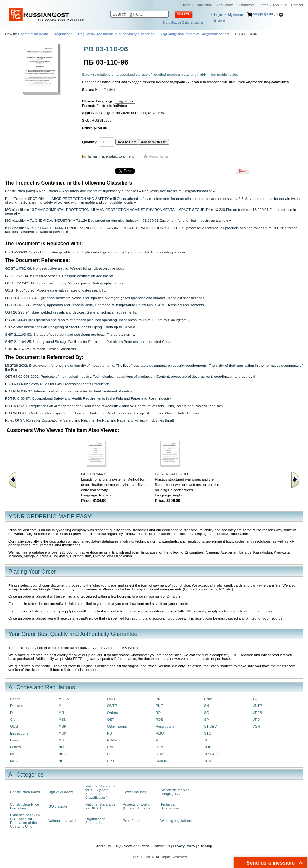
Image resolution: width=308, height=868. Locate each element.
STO (208, 733)
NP (61, 761)
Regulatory (224, 5)
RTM (159, 754)
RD (158, 713)
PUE (159, 706)
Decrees (17, 713)
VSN (256, 726)
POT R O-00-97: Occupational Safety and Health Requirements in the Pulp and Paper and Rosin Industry (88, 398)
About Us (280, 5)
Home (186, 5)
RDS (159, 720)
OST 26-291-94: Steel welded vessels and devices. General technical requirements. (71, 312)
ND (61, 747)
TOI (207, 747)
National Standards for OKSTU (100, 806)
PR (158, 699)
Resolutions (165, 726)
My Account (237, 15)
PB (110, 733)
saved (219, 21)
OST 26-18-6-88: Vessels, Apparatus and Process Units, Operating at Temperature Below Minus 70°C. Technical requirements (104, 305)
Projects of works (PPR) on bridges (136, 806)
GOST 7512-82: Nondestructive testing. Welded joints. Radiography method (65, 283)
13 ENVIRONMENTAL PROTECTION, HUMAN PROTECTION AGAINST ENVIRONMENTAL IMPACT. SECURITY (120, 210)
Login (218, 15)
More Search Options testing (183, 23)
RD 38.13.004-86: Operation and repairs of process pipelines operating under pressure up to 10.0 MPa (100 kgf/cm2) (97, 320)
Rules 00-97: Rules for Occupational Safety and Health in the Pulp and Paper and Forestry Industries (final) (89, 420)
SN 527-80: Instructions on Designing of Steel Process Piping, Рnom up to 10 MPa (70, 327)
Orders (113, 713)
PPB (111, 761)
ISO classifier (16, 210)
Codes (15, 699)
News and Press (136, 846)
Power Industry (135, 792)
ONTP (112, 706)
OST (111, 720)
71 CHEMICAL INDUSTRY (51, 221)
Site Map (205, 846)
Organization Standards (95, 821)
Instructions (19, 733)
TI (206, 740)
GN (13, 720)
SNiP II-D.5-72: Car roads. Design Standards (40, 349)
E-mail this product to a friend (112, 156)
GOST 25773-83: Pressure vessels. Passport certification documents (59, 276)
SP (206, 720)
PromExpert (14, 199)
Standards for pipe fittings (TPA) (175, 792)
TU (255, 699)
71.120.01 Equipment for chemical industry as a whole (185, 221)
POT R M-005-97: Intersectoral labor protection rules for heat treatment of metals (69, 391)
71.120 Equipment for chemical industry (107, 221)
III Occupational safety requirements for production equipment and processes (174, 199)
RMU (159, 733)
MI (61, 706)
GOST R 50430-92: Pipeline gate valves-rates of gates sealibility (56, 290)
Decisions (18, 706)
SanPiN (162, 761)
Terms (264, 5)
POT (111, 754)
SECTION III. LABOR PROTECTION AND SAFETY (68, 199)
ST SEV (210, 726)
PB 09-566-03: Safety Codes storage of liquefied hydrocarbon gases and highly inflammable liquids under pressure (96, 252)
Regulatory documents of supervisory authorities (116, 34)
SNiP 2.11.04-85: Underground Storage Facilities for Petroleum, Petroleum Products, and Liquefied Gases (89, 342)
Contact (297, 5)
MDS (14, 761)
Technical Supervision (170, 806)
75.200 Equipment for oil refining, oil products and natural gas (216, 228)
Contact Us (161, 846)
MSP (63, 726)
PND (111, 747)
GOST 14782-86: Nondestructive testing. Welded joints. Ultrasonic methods (65, 268)
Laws (14, 740)
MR (61, 713)
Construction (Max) (33, 34)
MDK (14, 754)
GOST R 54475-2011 (172, 474)
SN (206, 706)
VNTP (257, 706)
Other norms (117, 726)
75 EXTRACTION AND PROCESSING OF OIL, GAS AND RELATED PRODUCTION (97, 228)
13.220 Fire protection (231, 210)
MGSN (64, 699)
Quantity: (90, 142)
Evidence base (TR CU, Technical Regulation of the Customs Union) (25, 821)
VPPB (257, 713)
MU (61, 740)
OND (111, 699)
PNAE (112, 740)
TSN (208, 761)
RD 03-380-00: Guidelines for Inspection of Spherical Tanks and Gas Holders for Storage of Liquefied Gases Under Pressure (103, 413)
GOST (15, 726)
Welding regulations (176, 821)
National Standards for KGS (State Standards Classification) (100, 792)
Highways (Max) (60, 792)
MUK (63, 733)
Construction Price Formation (25, 806)
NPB (62, 754)
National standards (63, 821)
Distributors (246, 5)
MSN (63, 720)
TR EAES (212, 754)
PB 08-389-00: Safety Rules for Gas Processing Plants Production (57, 384)
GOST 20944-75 (94, 474)
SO (206, 713)
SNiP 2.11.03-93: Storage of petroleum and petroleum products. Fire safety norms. (70, 335)
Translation (203, 5)
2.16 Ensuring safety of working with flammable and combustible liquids (77, 202)
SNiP (208, 699)
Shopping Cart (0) (265, 14)
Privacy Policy (184, 846)
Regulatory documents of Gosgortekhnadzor (195, 34)
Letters (16, 747)
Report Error (159, 156)
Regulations (63, 34)
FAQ (117, 846)
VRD (256, 720)
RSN (159, 747)
